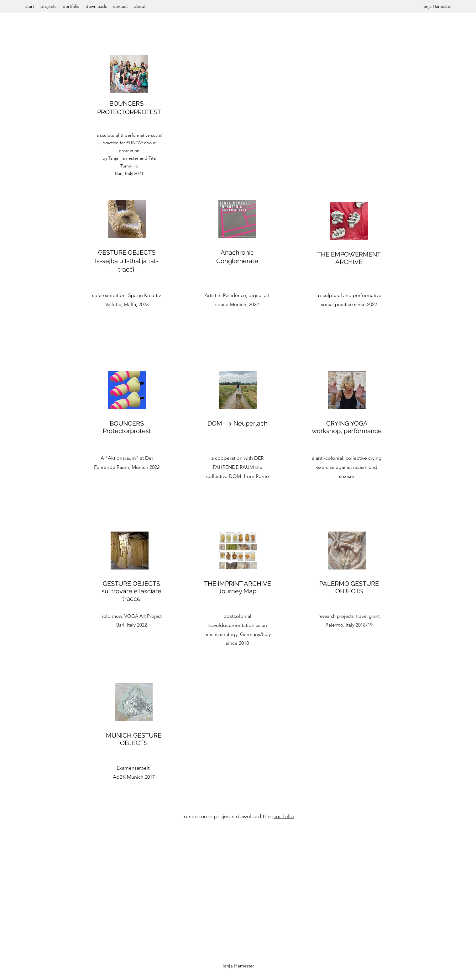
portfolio (283, 816)
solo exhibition (109, 295)
